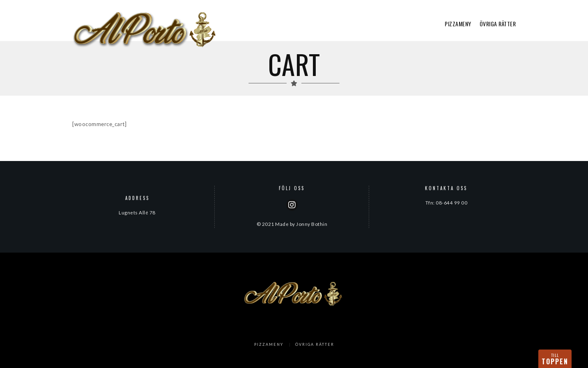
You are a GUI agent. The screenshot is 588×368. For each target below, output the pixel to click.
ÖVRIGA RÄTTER (498, 24)
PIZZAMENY (458, 24)
